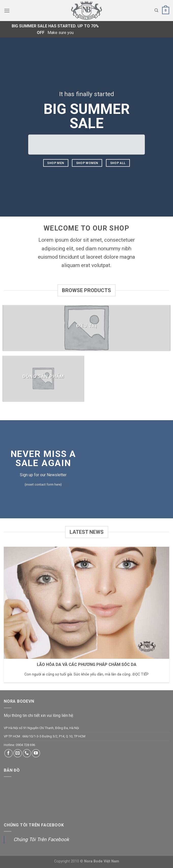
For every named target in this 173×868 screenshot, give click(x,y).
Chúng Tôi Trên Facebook (34, 825)
